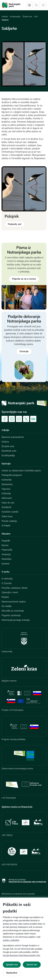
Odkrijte (5, 17)
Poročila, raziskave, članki (14, 588)
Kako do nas (8, 503)
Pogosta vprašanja (11, 616)
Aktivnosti (7, 498)
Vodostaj (6, 555)
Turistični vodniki (10, 512)
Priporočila (7, 550)
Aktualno (6, 534)
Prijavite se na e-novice (24, 279)
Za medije (6, 606)
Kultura (5, 442)
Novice (5, 546)
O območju (7, 579)
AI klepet (6, 526)
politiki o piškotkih (11, 940)
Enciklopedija (15, 17)
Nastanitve (7, 485)
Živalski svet (27, 17)
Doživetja (6, 494)
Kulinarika (7, 480)
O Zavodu (7, 583)
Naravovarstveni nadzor (14, 602)
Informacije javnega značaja (16, 620)
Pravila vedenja (9, 521)
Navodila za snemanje (13, 611)
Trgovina (6, 489)
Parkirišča (6, 559)
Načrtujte (6, 464)
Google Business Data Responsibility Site (21, 956)
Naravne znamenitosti (13, 437)
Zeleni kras (7, 517)
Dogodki (6, 541)
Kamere (5, 564)
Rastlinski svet (9, 451)
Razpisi (5, 597)
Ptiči (36, 17)
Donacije (24, 352)
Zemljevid (6, 507)
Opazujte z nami (10, 593)
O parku (6, 572)
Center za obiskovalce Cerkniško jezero (21, 471)
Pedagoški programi (12, 475)
